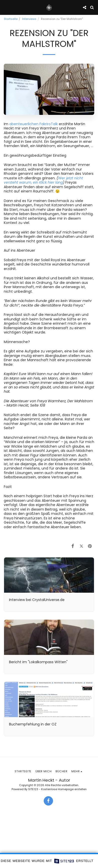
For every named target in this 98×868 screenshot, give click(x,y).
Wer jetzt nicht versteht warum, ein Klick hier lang (43, 180)
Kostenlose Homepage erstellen (64, 789)
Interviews (29, 19)
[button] (6, 7)
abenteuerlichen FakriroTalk (34, 124)
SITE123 (33, 789)
